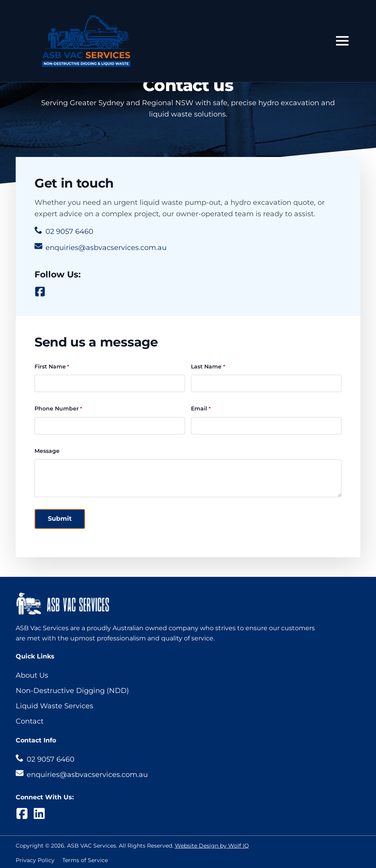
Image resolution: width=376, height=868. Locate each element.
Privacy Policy (35, 860)
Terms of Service (85, 860)
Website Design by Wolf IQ (212, 846)
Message (47, 451)
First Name (52, 367)
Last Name (208, 367)
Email (201, 409)
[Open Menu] (342, 41)
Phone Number (58, 409)
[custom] (40, 292)
